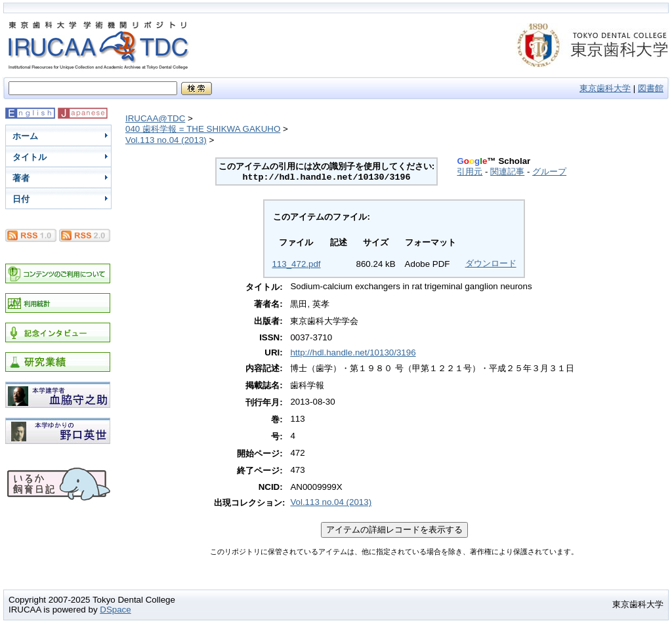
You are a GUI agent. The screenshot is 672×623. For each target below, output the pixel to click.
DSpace (115, 610)
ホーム (25, 136)
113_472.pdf (296, 264)
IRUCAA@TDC (155, 118)
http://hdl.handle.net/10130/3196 (353, 352)
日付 (21, 199)
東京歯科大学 (605, 88)
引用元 (470, 171)
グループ (549, 171)
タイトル (30, 157)
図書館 (651, 88)
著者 (21, 178)
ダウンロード (491, 263)
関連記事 (507, 171)
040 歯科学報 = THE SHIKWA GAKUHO (203, 129)
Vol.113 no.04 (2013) (166, 140)
